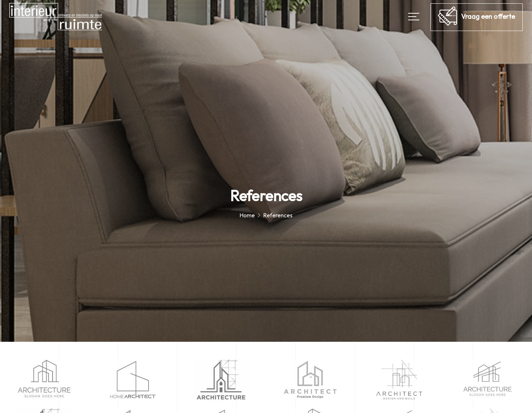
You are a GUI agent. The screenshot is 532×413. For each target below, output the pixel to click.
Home (247, 215)
